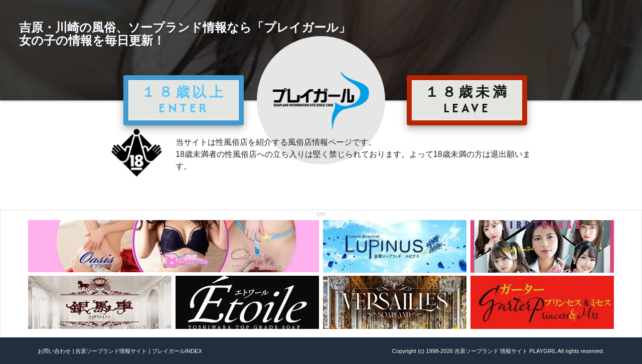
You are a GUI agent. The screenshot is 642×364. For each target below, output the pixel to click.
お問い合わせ (54, 351)
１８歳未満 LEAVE (467, 100)
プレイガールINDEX (177, 351)
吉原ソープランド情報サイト (111, 351)
